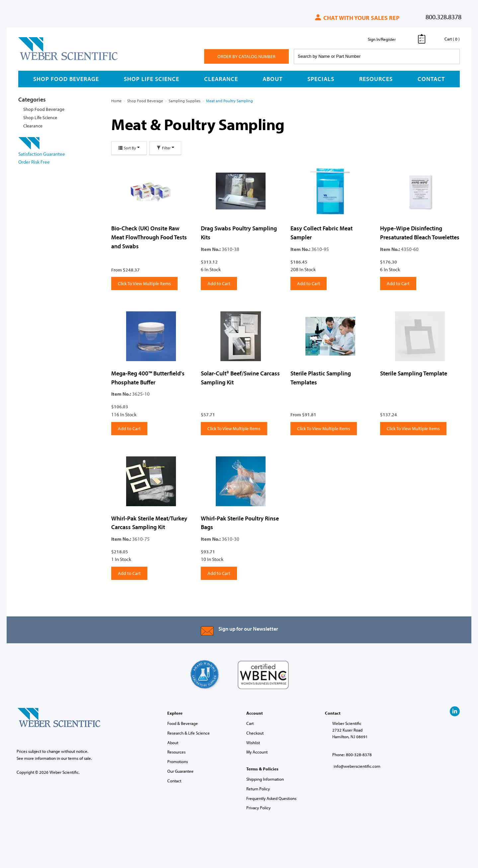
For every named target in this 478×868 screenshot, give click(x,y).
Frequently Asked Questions (271, 798)
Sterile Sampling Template (414, 373)
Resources (376, 79)
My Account (257, 752)
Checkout (255, 733)
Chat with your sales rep (357, 18)
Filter (165, 148)
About (273, 79)
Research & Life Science (189, 733)
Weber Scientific (34, 60)
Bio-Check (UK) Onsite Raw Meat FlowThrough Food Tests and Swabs (149, 237)
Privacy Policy (258, 808)
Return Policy (258, 789)
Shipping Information (265, 779)
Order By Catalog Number (246, 56)
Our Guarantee (180, 771)
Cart (250, 723)
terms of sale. (80, 758)
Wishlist (253, 743)
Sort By (129, 148)
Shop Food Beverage (66, 79)
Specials (321, 79)
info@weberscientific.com (357, 766)
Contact (431, 79)
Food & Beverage (183, 723)
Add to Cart (219, 283)
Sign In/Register (382, 39)
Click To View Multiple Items (144, 283)
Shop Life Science (152, 79)
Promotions (178, 761)
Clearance (221, 79)
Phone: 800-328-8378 (352, 754)
